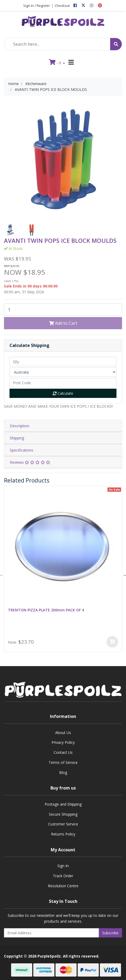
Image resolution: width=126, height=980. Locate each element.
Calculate (63, 393)
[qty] (63, 362)
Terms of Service (63, 762)
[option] (11, 230)
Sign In (63, 866)
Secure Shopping (63, 814)
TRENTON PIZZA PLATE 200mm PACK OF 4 (46, 610)
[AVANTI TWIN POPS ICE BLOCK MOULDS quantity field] (63, 310)
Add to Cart (63, 323)
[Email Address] (52, 933)
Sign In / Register (37, 6)
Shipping (17, 438)
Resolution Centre (63, 886)
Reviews (30, 462)
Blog (63, 772)
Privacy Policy (63, 742)
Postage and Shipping (63, 804)
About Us (63, 733)
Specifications (22, 450)
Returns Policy (63, 834)
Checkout (62, 6)
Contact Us (63, 752)
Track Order (63, 876)
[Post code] (63, 383)
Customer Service (63, 824)
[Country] (63, 372)
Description (20, 426)
